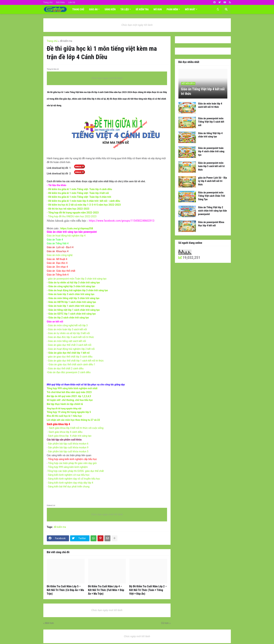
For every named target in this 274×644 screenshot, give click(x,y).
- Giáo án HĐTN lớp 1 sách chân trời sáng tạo (72, 302)
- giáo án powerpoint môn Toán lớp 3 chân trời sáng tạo (77, 279)
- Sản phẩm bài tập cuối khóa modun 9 (68, 447)
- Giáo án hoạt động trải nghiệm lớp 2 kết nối (71, 349)
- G (67, 329)
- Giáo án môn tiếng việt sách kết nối (67, 341)
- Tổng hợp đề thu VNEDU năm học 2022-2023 (72, 216)
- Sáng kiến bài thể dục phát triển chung (68, 487)
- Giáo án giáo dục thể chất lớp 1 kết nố (68, 353)
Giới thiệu (60, 2)
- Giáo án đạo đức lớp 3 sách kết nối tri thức (70, 337)
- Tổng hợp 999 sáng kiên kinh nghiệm (68, 467)
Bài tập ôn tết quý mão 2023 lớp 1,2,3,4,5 (69, 396)
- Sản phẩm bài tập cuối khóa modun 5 (68, 451)
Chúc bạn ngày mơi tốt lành (107, 610)
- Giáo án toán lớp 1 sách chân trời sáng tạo (71, 306)
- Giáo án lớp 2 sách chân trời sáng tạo (68, 318)
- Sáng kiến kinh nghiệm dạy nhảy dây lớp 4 (70, 483)
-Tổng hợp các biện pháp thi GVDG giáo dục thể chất (75, 471)
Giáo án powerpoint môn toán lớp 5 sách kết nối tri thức (211, 166)
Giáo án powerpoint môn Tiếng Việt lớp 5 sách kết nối (211, 122)
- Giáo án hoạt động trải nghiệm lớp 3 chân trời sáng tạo (77, 290)
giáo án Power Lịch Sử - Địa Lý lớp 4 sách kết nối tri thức (213, 181)
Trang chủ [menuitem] (78, 9)
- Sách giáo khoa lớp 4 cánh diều (65, 432)
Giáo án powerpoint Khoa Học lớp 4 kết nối (211, 224)
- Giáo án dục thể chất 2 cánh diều (66, 368)
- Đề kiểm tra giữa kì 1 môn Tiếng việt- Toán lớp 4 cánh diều (80, 189)
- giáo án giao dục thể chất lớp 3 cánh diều (70, 357)
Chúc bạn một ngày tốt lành (137, 25)
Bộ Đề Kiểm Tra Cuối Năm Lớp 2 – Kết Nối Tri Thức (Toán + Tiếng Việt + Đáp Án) (148, 590)
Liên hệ (72, 2)
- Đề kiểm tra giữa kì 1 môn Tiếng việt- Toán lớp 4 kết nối (78, 193)
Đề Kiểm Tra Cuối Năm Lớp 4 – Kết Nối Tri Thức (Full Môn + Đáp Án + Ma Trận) (106, 590)
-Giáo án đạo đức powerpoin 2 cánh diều (69, 372)
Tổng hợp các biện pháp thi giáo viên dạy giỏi (72, 463)
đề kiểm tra (66, 41)
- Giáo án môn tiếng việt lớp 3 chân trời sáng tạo (73, 298)
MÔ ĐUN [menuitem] (158, 9)
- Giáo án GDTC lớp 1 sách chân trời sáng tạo (71, 314)
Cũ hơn (165, 623)
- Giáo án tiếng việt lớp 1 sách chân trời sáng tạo (73, 310)
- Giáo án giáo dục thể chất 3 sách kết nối (69, 345)
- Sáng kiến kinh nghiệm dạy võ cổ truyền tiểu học (73, 479)
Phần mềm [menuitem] (172, 9)
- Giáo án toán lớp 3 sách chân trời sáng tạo (71, 294)
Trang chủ (48, 2)
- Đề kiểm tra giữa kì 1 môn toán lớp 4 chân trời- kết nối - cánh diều (84, 201)
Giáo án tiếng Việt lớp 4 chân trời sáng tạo (210, 135)
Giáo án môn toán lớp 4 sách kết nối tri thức (210, 105)
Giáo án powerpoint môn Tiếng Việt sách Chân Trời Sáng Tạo (212, 196)
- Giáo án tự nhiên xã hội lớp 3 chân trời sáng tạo (73, 283)
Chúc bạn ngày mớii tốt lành (107, 514)
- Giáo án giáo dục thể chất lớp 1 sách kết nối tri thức (75, 361)
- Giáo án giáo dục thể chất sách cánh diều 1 (71, 364)
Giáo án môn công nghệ (60, 255)
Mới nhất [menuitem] (190, 9)
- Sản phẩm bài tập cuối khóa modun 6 (68, 444)
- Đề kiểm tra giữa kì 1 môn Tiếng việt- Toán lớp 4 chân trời (79, 197)
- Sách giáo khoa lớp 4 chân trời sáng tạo (69, 436)
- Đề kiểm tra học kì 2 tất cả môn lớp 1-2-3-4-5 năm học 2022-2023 (84, 205)
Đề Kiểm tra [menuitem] (142, 9)
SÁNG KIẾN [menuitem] (110, 9)
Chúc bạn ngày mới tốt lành (107, 78)
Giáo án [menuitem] (93, 9)
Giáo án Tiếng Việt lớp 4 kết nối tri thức (203, 91)
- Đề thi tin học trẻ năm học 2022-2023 (68, 209)
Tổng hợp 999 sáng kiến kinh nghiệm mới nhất (72, 388)
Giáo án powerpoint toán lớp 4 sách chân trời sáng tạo (211, 151)
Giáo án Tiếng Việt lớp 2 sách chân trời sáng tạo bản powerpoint (213, 211)
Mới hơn (50, 623)
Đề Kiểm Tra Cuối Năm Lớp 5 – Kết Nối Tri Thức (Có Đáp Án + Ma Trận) (65, 590)
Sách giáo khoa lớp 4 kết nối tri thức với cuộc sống (76, 428)
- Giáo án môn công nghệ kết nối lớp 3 (67, 325)
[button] (218, 9)
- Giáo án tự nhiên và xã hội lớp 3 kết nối (69, 333)
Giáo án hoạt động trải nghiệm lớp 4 (66, 236)
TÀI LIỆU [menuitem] (125, 9)
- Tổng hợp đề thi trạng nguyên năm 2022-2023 (73, 213)
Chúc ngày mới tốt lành (137, 636)
